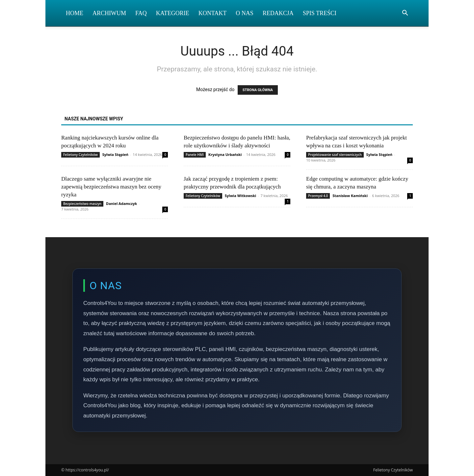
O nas (245, 13)
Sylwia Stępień (115, 154)
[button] (405, 14)
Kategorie (173, 13)
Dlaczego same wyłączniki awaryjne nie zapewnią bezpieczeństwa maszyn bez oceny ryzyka (111, 187)
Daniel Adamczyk (121, 203)
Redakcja (278, 13)
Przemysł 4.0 (318, 196)
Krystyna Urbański (225, 154)
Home (75, 13)
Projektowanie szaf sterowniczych (335, 155)
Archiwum (109, 13)
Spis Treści (320, 13)
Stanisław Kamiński (350, 196)
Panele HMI (195, 155)
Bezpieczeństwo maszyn (82, 204)
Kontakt (213, 13)
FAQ (141, 13)
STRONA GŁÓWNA (258, 90)
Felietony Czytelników (80, 155)
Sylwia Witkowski (240, 196)
